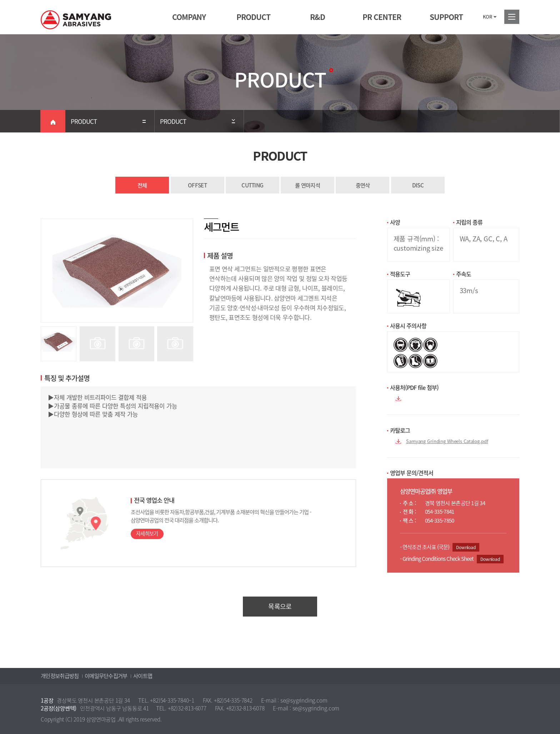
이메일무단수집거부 (106, 676)
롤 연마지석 (307, 185)
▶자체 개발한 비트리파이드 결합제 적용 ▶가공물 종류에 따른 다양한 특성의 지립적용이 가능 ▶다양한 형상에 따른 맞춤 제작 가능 (198, 427)
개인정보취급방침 (60, 676)
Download (466, 547)
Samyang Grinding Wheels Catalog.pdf (447, 441)
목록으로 (280, 606)
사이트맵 (143, 676)
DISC (418, 185)
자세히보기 (147, 534)
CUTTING (252, 185)
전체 (142, 185)
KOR (487, 17)
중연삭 (363, 185)
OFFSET (197, 185)
